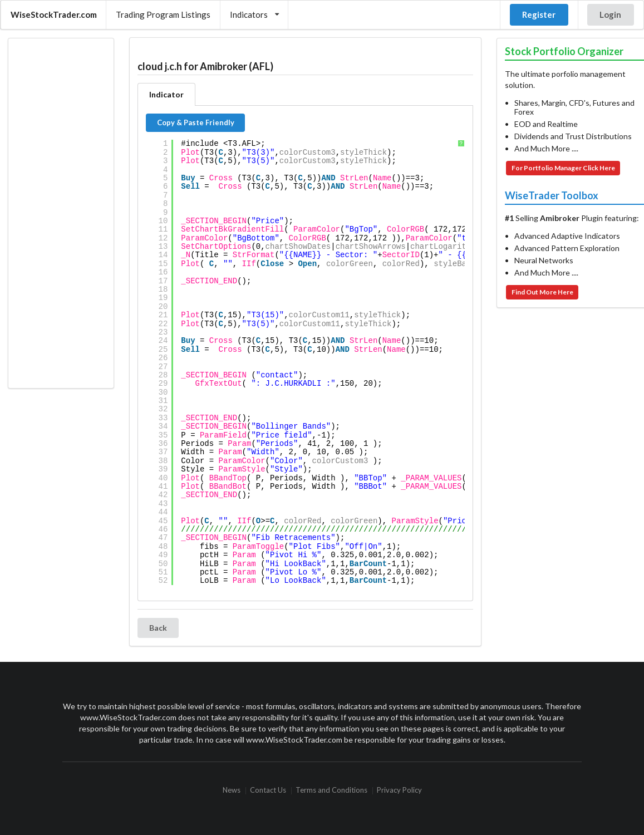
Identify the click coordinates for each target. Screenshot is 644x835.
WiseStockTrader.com (54, 14)
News (232, 791)
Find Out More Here (542, 292)
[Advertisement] (61, 213)
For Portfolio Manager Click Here (563, 168)
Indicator (166, 94)
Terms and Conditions (331, 791)
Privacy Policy (399, 791)
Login (610, 14)
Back (158, 628)
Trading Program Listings (163, 14)
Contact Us (268, 791)
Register (539, 14)
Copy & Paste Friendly (196, 122)
